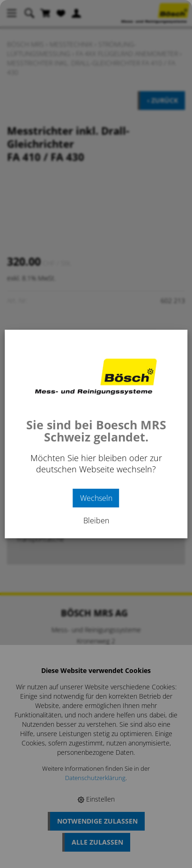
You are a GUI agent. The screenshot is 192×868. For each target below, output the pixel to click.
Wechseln (96, 498)
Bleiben (96, 521)
